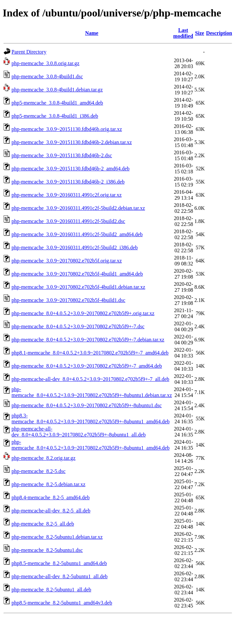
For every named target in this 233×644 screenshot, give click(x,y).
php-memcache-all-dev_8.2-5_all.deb (51, 511)
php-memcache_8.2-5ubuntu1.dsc (47, 550)
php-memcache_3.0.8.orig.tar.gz (46, 63)
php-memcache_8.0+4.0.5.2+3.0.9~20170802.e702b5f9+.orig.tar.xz (83, 313)
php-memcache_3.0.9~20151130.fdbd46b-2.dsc (62, 155)
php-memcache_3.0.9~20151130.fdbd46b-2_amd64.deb (70, 169)
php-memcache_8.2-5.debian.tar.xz (48, 484)
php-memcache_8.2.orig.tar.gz (44, 458)
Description (219, 33)
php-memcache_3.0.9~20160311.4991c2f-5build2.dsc (68, 221)
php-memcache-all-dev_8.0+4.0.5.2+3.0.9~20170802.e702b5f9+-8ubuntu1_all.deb (79, 432)
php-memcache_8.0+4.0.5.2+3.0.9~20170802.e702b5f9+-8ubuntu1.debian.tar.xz (92, 392)
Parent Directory (29, 52)
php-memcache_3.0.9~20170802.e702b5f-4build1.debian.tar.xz (78, 287)
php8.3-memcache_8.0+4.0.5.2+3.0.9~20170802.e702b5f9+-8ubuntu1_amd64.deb (91, 419)
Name (92, 33)
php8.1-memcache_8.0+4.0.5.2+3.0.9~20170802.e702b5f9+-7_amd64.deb (90, 353)
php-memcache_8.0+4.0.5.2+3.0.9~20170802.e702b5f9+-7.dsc (78, 326)
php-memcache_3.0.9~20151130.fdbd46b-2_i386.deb (68, 182)
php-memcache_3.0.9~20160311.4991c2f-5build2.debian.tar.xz (78, 208)
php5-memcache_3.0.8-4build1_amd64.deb (57, 103)
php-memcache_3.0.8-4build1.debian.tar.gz (57, 90)
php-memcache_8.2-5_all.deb (43, 524)
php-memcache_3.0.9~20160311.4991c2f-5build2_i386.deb (75, 248)
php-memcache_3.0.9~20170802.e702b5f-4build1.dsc (68, 300)
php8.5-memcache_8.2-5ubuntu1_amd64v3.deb (62, 603)
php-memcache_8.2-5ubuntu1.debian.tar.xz (57, 537)
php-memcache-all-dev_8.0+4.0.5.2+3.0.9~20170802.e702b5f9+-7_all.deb (90, 379)
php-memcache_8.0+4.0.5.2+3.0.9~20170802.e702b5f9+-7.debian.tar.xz (88, 340)
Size (200, 33)
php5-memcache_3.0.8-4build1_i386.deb (55, 116)
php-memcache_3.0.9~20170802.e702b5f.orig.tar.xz (67, 261)
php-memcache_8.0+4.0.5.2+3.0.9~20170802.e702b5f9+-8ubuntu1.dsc (87, 405)
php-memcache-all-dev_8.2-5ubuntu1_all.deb (59, 576)
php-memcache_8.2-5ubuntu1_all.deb (51, 590)
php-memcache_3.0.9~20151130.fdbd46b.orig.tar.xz (67, 129)
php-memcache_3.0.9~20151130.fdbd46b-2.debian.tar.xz (72, 142)
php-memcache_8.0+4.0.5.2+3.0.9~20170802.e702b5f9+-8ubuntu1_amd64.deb (91, 445)
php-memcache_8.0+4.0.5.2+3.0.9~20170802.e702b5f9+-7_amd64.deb (87, 366)
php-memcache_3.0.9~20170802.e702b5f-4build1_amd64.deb (77, 274)
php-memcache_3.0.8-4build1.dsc (47, 76)
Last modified (183, 33)
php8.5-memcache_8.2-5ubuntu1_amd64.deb (59, 563)
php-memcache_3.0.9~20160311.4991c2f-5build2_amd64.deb (77, 234)
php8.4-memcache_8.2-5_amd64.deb (51, 497)
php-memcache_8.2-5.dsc (38, 471)
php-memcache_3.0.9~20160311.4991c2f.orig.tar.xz (67, 195)
